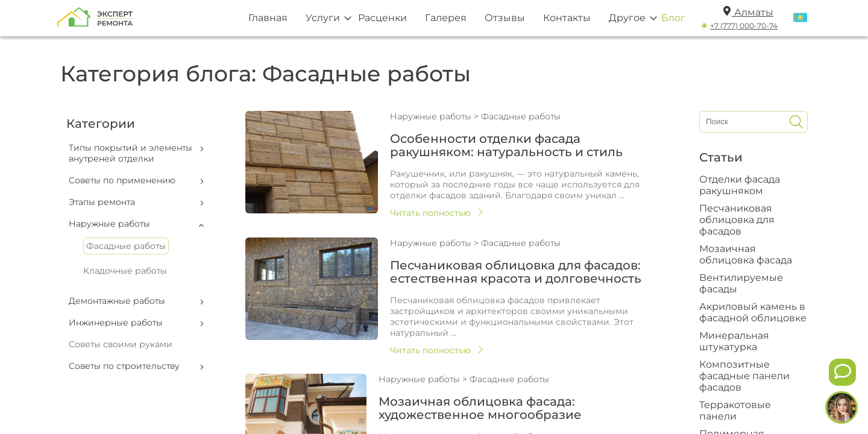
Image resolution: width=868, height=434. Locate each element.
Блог (673, 18)
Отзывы (505, 18)
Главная (268, 18)
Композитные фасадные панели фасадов (744, 376)
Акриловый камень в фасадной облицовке (753, 312)
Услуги (323, 18)
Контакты (567, 18)
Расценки (382, 18)
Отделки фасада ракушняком (740, 185)
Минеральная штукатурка (734, 341)
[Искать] (796, 122)
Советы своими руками (121, 344)
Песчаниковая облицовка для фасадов (737, 220)
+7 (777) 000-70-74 (744, 26)
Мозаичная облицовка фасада (746, 254)
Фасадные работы (126, 246)
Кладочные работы (125, 271)
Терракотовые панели (735, 410)
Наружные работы (432, 116)
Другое (627, 18)
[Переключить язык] (800, 18)
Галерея (446, 18)
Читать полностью (430, 213)
